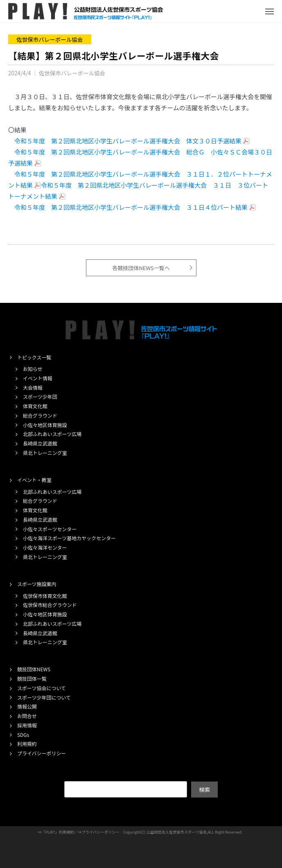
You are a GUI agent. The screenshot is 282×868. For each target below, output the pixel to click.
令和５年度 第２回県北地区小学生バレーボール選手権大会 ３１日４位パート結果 (131, 207)
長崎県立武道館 (40, 443)
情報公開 (27, 706)
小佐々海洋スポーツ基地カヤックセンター (69, 538)
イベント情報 (38, 378)
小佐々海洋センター (45, 547)
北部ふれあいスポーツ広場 (52, 434)
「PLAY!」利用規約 (58, 832)
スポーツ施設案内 (37, 584)
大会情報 (33, 387)
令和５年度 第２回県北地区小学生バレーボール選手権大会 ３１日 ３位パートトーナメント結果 (138, 191)
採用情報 (27, 725)
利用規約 (27, 744)
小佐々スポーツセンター (50, 529)
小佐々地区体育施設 (45, 425)
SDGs (23, 735)
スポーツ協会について (42, 688)
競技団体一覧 (32, 678)
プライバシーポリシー (42, 753)
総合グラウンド (40, 415)
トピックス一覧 (34, 357)
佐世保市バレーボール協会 (50, 39)
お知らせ (33, 369)
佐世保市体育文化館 (45, 596)
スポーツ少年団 (40, 397)
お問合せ (27, 716)
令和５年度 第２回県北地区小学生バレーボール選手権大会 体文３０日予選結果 (128, 141)
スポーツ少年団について (44, 697)
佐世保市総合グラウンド (50, 605)
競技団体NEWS (34, 669)
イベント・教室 (34, 480)
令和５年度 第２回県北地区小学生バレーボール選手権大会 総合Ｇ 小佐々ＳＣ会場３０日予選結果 (140, 157)
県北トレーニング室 (45, 453)
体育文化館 (35, 406)
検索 (204, 789)
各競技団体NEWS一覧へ (141, 268)
